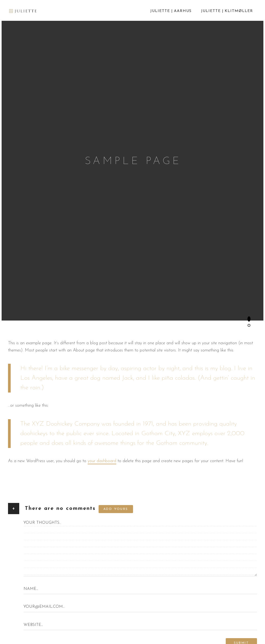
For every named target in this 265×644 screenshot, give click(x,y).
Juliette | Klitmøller (227, 11)
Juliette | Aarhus (171, 11)
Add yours (116, 509)
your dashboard (102, 461)
